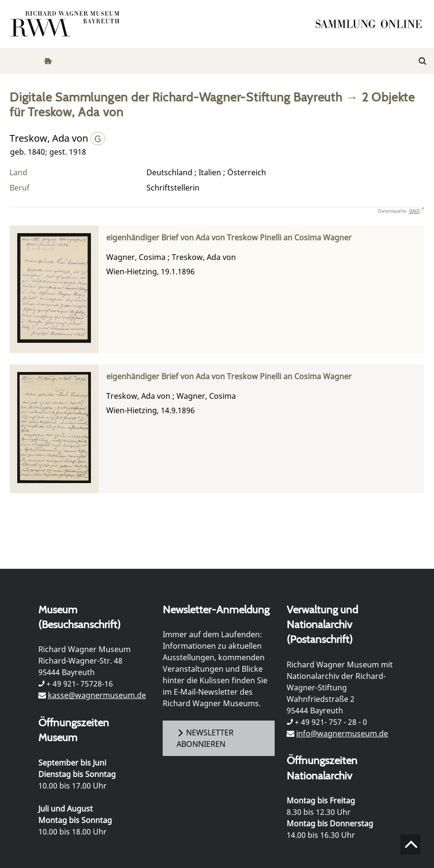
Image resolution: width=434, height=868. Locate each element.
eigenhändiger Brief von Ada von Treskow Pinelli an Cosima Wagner (229, 238)
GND (414, 211)
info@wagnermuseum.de (342, 733)
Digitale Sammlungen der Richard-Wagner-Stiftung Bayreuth (176, 97)
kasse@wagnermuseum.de (97, 695)
